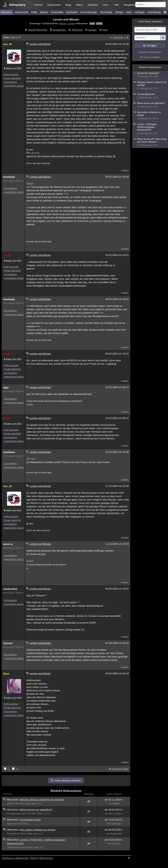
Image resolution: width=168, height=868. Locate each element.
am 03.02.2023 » (114, 840)
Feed (92, 24)
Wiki (117, 5)
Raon (6, 674)
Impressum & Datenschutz (15, 858)
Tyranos (8, 643)
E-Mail (99, 24)
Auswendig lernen (30, 820)
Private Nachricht (12, 78)
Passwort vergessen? (150, 52)
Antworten (77, 30)
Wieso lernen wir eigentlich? (36, 810)
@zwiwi (35, 153)
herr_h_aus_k (116, 814)
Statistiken (93, 5)
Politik (34, 12)
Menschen (7, 12)
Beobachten (60, 30)
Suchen (92, 30)
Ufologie (119, 12)
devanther (12, 834)
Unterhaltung (154, 12)
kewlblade (9, 177)
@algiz (30, 184)
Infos (105, 30)
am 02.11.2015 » (114, 800)
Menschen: (13, 800)
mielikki (116, 804)
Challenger (116, 824)
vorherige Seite (120, 769)
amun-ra (8, 544)
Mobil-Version (46, 858)
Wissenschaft (21, 12)
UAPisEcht (12, 847)
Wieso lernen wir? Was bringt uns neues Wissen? (150, 142)
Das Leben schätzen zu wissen (38, 830)
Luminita (116, 844)
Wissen (63, 23)
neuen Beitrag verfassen (68, 781)
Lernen (71, 23)
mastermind (10, 589)
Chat (106, 5)
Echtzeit (39, 5)
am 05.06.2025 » (114, 830)
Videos (79, 5)
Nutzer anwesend (150, 22)
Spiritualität (72, 12)
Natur (129, 12)
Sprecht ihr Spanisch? (150, 75)
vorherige (118, 37)
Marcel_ (11, 804)
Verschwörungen (89, 12)
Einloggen (152, 46)
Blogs (68, 5)
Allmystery (17, 5)
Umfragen (140, 12)
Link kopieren (10, 82)
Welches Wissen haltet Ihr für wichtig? (42, 800)
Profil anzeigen (11, 75)
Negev (10, 824)
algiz (6, 387)
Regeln (34, 858)
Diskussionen (54, 5)
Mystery (44, 12)
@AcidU (31, 459)
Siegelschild (116, 834)
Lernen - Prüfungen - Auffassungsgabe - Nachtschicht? (150, 129)
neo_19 (7, 44)
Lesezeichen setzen (14, 86)
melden (125, 171)
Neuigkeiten (130, 5)
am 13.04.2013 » (114, 820)
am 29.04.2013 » (114, 810)
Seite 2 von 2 (12, 37)
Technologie (106, 12)
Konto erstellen (152, 57)
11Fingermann (14, 814)
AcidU (7, 255)
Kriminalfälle (57, 12)
